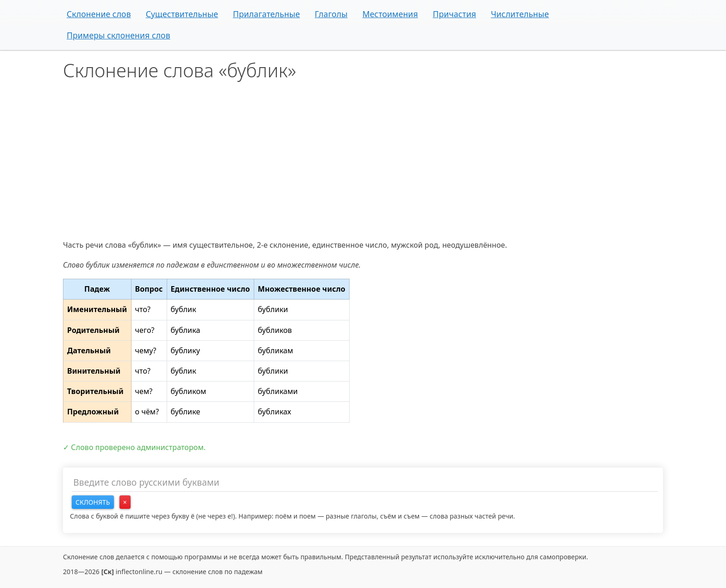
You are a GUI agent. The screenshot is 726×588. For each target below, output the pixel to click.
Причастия (455, 14)
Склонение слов (99, 14)
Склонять (93, 502)
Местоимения (390, 14)
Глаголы (331, 14)
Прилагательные (266, 14)
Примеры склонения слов (119, 35)
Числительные (520, 14)
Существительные (182, 14)
